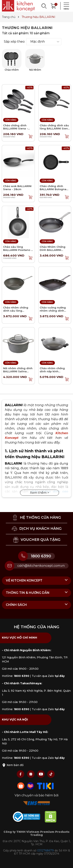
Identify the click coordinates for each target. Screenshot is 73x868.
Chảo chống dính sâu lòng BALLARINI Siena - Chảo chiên (55, 128)
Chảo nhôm (12, 60)
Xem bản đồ (13, 765)
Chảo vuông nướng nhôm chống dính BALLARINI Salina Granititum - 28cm (53, 312)
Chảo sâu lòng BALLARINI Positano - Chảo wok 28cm (18, 250)
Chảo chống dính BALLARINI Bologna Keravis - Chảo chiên (54, 189)
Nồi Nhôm (35, 60)
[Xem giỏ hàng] (54, 6)
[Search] (44, 6)
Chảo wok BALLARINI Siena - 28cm (17, 188)
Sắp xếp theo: (15, 42)
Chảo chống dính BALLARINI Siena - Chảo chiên (15, 128)
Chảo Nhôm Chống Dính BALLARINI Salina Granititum (53, 250)
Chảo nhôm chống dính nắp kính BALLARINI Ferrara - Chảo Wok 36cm (53, 373)
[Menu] (65, 6)
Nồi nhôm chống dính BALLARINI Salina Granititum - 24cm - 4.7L (18, 373)
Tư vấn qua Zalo (48, 676)
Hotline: (16, 676)
